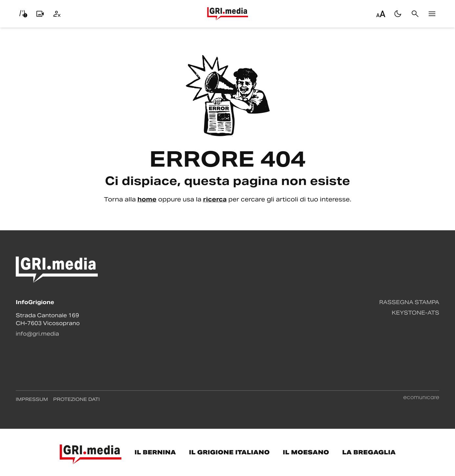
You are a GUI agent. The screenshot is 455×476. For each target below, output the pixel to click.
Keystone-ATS (415, 313)
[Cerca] (415, 14)
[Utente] (57, 14)
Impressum (32, 399)
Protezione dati (76, 399)
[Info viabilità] (23, 14)
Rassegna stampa (409, 302)
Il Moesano (306, 452)
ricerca (215, 199)
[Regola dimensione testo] (381, 14)
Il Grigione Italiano (229, 452)
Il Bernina (155, 452)
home (147, 199)
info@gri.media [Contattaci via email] (37, 334)
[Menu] (432, 14)
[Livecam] (40, 14)
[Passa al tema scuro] (398, 14)
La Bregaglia (369, 452)
